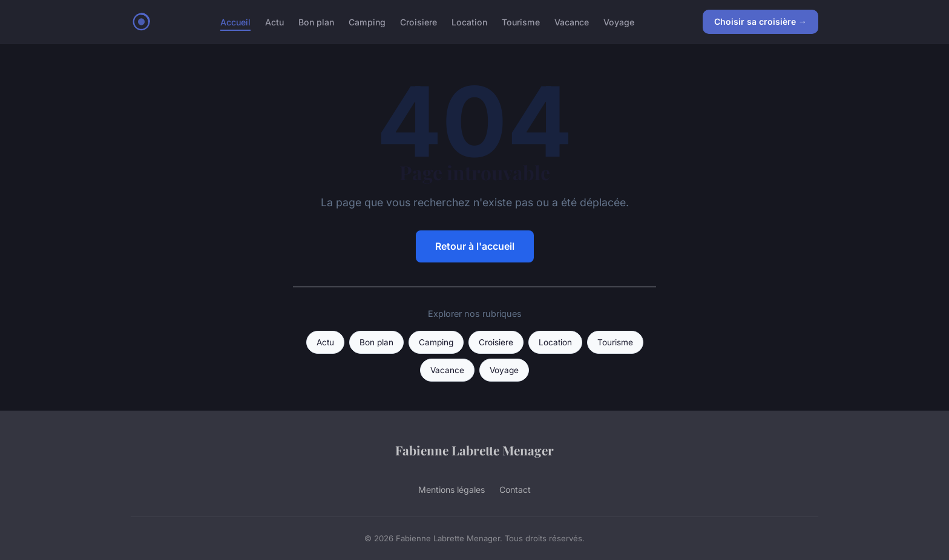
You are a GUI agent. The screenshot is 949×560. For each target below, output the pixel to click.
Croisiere (419, 21)
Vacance (572, 21)
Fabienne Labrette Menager (475, 450)
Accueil (235, 21)
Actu (274, 21)
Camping (367, 21)
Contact (515, 490)
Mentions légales (452, 490)
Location (469, 21)
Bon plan (316, 21)
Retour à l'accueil (475, 246)
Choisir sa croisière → (760, 21)
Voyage (619, 21)
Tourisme (521, 21)
